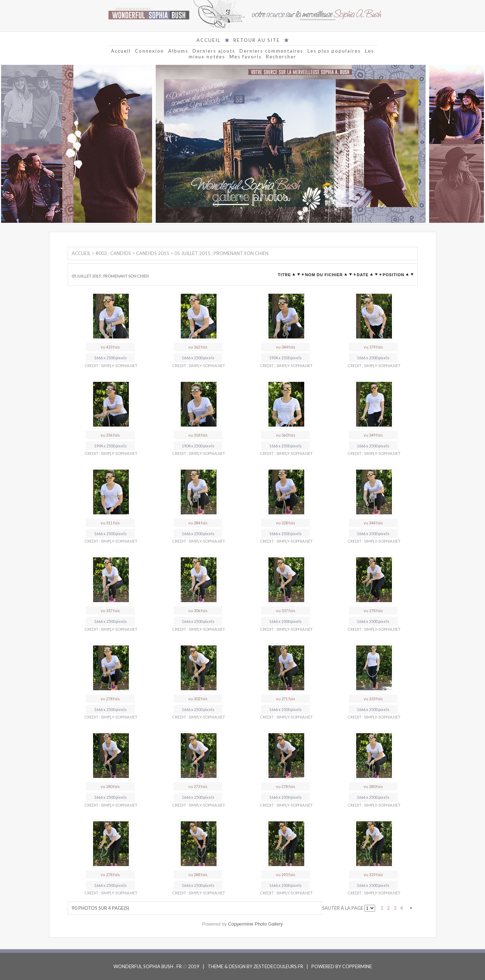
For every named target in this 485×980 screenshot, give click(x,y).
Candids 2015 (153, 253)
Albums (178, 51)
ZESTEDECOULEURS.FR (278, 966)
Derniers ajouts (214, 51)
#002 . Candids (113, 253)
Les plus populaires (334, 51)
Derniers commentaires (271, 51)
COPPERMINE (357, 966)
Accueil (121, 51)
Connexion (149, 51)
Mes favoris (246, 57)
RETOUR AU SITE (257, 40)
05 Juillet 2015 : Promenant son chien (221, 253)
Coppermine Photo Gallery (255, 924)
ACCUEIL (208, 40)
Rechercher (281, 57)
